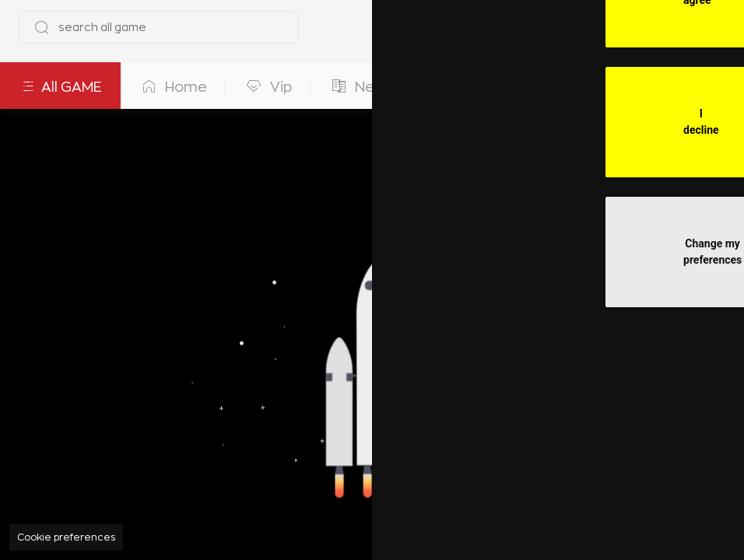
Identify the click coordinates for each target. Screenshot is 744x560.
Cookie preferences (66, 537)
